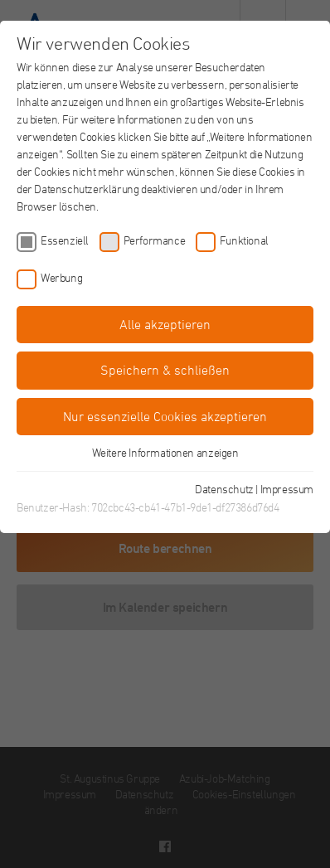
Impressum (287, 489)
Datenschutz (224, 489)
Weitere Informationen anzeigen (165, 452)
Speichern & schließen (165, 370)
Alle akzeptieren (165, 324)
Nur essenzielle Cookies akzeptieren (165, 416)
